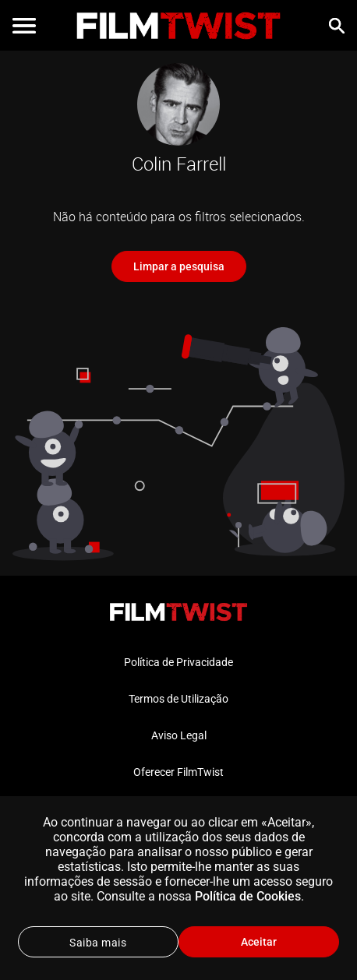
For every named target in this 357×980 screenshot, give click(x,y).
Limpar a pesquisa (179, 266)
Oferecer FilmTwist (178, 772)
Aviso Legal (179, 735)
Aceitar (259, 942)
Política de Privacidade (178, 662)
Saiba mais (98, 943)
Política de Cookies (248, 896)
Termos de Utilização (178, 699)
